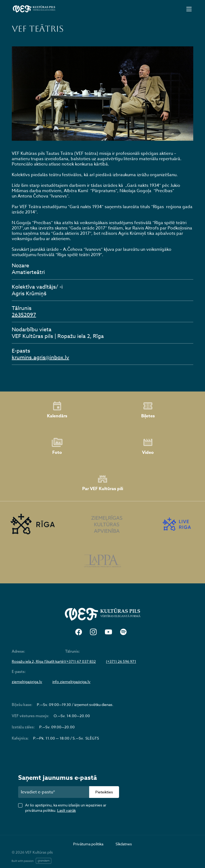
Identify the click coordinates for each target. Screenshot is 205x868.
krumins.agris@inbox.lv (40, 358)
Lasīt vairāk (66, 810)
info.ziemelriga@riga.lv (71, 682)
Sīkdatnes (124, 844)
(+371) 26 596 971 (121, 661)
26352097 (24, 315)
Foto (57, 446)
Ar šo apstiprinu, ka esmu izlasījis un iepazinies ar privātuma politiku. (66, 808)
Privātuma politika (88, 844)
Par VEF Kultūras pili (103, 483)
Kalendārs (57, 410)
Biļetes (148, 410)
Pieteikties (104, 792)
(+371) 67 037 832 (80, 661)
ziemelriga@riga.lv (27, 682)
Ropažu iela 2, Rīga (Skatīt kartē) (38, 661)
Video (148, 446)
